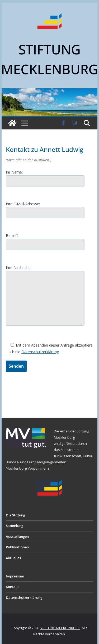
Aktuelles (13, 558)
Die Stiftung (15, 515)
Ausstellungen (17, 536)
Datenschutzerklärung (40, 352)
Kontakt (12, 587)
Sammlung (15, 526)
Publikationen (17, 547)
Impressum (15, 576)
